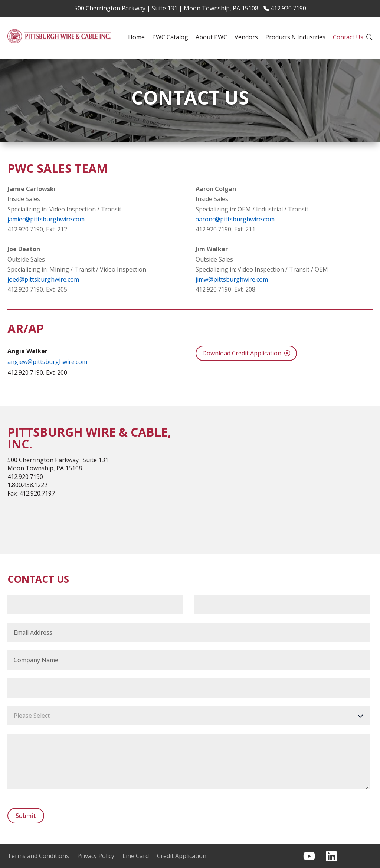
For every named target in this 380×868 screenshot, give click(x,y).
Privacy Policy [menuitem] (96, 856)
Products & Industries (295, 37)
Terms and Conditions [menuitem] (38, 856)
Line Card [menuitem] (136, 856)
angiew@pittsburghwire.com (47, 362)
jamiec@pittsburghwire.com (46, 219)
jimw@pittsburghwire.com (232, 279)
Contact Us (348, 37)
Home (136, 37)
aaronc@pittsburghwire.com (235, 219)
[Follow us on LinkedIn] (331, 856)
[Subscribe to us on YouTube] (309, 856)
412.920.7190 (285, 8)
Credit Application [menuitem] (182, 856)
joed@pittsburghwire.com (43, 279)
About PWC (211, 37)
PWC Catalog (170, 37)
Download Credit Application (246, 353)
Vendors (246, 37)
